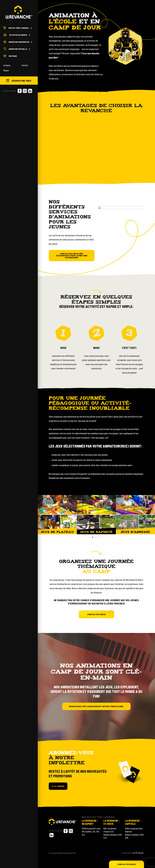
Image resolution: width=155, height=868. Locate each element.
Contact (25, 65)
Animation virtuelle (15, 49)
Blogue (6, 70)
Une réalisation (133, 853)
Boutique (10, 56)
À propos (7, 65)
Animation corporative (16, 42)
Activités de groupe (15, 35)
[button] (93, 537)
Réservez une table (19, 81)
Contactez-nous (127, 864)
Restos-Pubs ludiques (16, 28)
